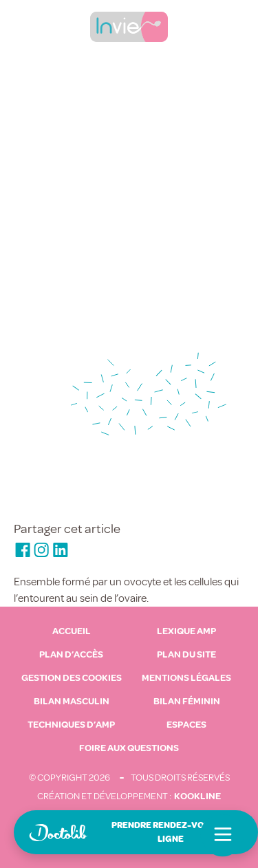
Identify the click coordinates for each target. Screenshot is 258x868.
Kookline (197, 796)
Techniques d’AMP (71, 725)
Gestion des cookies (72, 678)
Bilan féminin (187, 702)
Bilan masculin (72, 702)
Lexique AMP (186, 631)
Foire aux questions (129, 748)
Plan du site (186, 655)
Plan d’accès (71, 655)
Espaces (186, 725)
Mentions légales (186, 678)
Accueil (72, 631)
